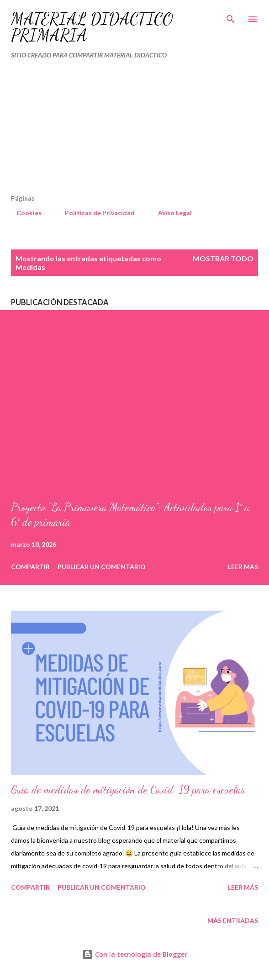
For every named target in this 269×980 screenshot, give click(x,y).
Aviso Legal (169, 213)
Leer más (243, 567)
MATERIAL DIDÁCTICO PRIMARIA (92, 27)
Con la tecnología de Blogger (135, 954)
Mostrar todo (223, 258)
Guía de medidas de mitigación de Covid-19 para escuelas (128, 790)
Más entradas (233, 920)
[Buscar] (231, 16)
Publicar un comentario (102, 567)
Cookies (24, 213)
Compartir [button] (30, 567)
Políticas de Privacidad (94, 213)
